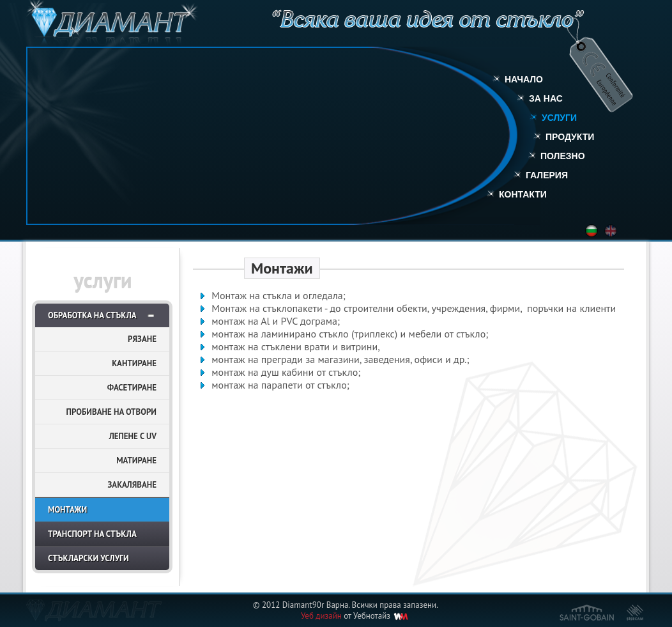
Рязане (142, 339)
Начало (524, 79)
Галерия (547, 175)
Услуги (559, 118)
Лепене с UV (133, 436)
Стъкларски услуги (88, 558)
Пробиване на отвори (111, 412)
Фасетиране (132, 388)
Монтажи (67, 510)
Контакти (523, 194)
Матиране (136, 461)
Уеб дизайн (321, 616)
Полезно (563, 156)
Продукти (570, 137)
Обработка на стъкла (92, 315)
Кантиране (134, 363)
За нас (546, 98)
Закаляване (132, 485)
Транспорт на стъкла (92, 534)
